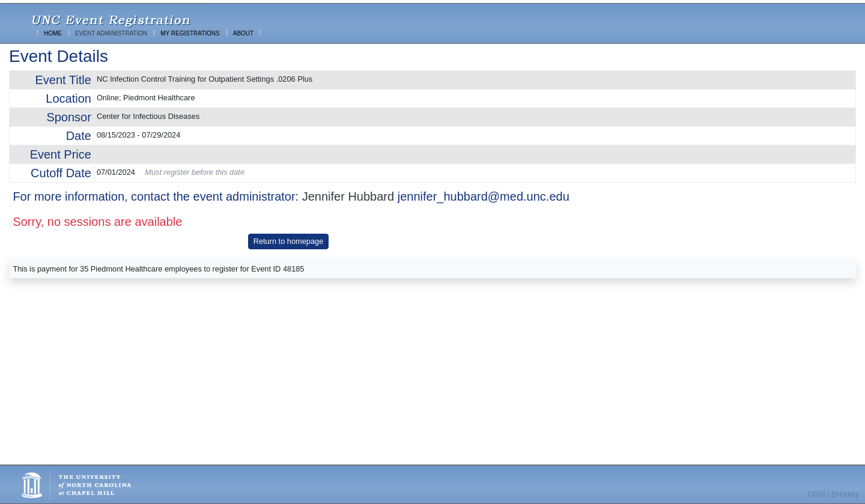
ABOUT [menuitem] (243, 33)
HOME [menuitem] (53, 33)
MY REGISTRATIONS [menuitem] (190, 33)
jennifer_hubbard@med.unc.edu (484, 196)
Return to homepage (289, 241)
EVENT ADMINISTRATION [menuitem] (111, 33)
